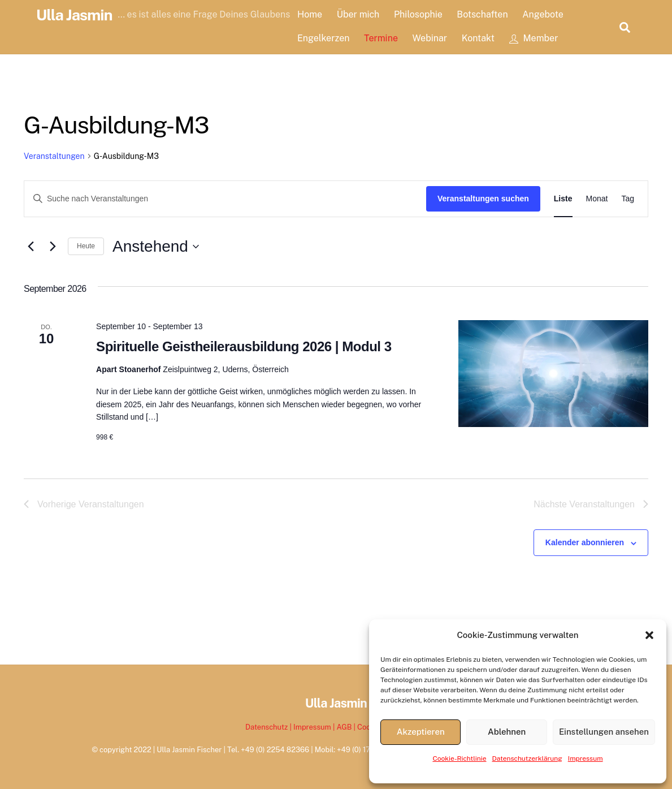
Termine (381, 38)
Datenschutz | (269, 727)
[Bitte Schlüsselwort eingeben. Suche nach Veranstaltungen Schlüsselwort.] (225, 199)
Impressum (586, 758)
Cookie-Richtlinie (459, 758)
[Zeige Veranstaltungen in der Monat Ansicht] (597, 199)
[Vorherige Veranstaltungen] (31, 247)
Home (310, 14)
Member (534, 38)
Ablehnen (507, 732)
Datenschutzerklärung (527, 758)
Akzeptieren (421, 732)
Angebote (543, 14)
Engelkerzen (323, 38)
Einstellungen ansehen (604, 732)
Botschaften (482, 14)
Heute (86, 246)
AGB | (347, 727)
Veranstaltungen (54, 156)
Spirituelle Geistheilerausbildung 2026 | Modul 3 (244, 346)
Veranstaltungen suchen (483, 199)
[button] (649, 635)
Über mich (358, 14)
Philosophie (418, 14)
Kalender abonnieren (585, 542)
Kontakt (478, 38)
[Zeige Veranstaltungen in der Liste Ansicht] (563, 199)
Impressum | (315, 727)
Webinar (430, 38)
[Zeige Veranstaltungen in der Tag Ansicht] (628, 199)
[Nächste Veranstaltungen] (53, 247)
